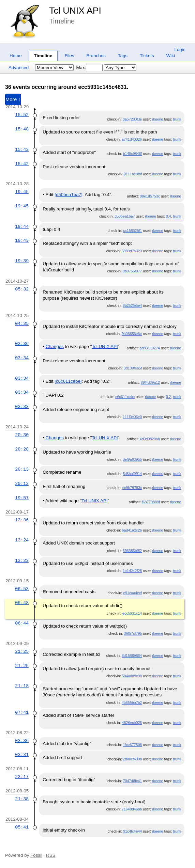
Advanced (19, 68)
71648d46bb (132, 809)
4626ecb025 (132, 723)
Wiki (171, 56)
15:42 (22, 164)
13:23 (22, 561)
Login (180, 50)
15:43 (22, 149)
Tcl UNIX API (75, 11)
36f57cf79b (133, 633)
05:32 (22, 289)
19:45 (22, 192)
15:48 (22, 129)
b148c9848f (133, 154)
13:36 (22, 520)
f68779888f (151, 502)
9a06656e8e (132, 334)
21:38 (22, 799)
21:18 (22, 686)
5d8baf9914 (132, 474)
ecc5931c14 (132, 613)
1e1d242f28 (132, 571)
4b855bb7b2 (132, 703)
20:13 (22, 469)
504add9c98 (132, 676)
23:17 (22, 777)
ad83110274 (150, 348)
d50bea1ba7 (125, 216)
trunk (177, 119)
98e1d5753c (150, 196)
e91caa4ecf (132, 593)
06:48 (22, 603)
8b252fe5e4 (132, 305)
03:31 (22, 755)
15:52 (22, 115)
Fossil (36, 855)
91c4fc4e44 (132, 831)
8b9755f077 (132, 271)
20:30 (22, 435)
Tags (123, 56)
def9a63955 (132, 459)
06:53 (22, 589)
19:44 (22, 226)
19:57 (22, 498)
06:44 (22, 623)
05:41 (22, 827)
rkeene (158, 119)
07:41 (22, 712)
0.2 (169, 397)
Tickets (147, 56)
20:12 (22, 484)
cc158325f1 (132, 231)
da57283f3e (132, 119)
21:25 (22, 651)
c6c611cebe (125, 397)
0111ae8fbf (133, 174)
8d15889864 (132, 656)
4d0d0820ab (150, 439)
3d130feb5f (133, 368)
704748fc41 (133, 781)
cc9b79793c (132, 488)
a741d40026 (132, 139)
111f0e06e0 (132, 417)
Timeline (43, 56)
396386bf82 (132, 551)
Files (69, 56)
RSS (51, 855)
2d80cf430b (133, 759)
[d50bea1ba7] (69, 195)
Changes (55, 346)
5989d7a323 (132, 251)
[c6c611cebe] (68, 381)
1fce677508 (133, 745)
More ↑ (13, 99)
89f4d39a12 (150, 382)
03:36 (22, 344)
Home (16, 56)
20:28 (22, 449)
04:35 (22, 323)
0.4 (169, 216)
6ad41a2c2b (132, 530)
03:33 (22, 407)
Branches (96, 56)
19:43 (22, 240)
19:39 (22, 261)
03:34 (22, 358)
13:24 (22, 540)
